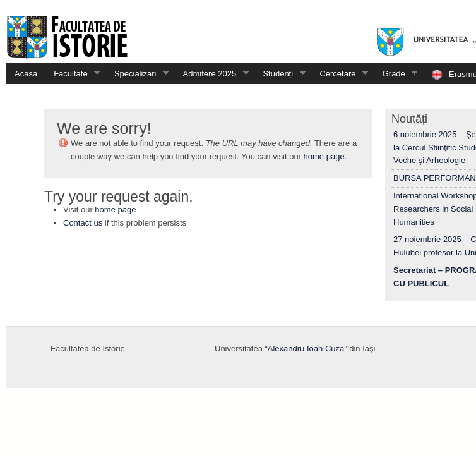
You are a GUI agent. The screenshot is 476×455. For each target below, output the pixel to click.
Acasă (26, 74)
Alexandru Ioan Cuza (306, 349)
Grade (396, 74)
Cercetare (340, 74)
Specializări (137, 74)
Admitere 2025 (212, 74)
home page (324, 156)
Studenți (280, 74)
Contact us (83, 223)
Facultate (73, 74)
